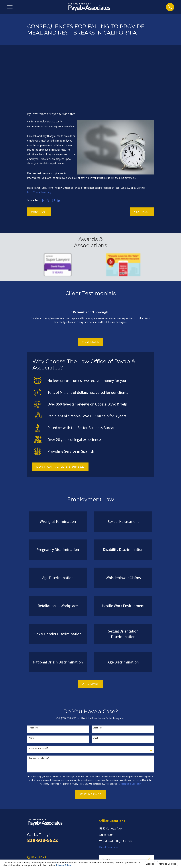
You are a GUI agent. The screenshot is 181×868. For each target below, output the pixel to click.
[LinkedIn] (140, 832)
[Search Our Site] (150, 812)
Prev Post (39, 164)
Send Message (90, 747)
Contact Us (33, 840)
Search (106, 811)
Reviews (32, 827)
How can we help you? (39, 710)
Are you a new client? (38, 700)
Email (95, 690)
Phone (31, 690)
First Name (33, 680)
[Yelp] (101, 832)
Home (31, 815)
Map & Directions (109, 799)
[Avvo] (109, 832)
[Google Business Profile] (124, 832)
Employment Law (37, 821)
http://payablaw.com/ (39, 144)
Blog (30, 834)
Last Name (98, 680)
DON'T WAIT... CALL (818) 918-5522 (60, 419)
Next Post (142, 164)
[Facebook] (132, 832)
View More (90, 294)
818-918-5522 (43, 792)
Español (32, 846)
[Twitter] (117, 832)
